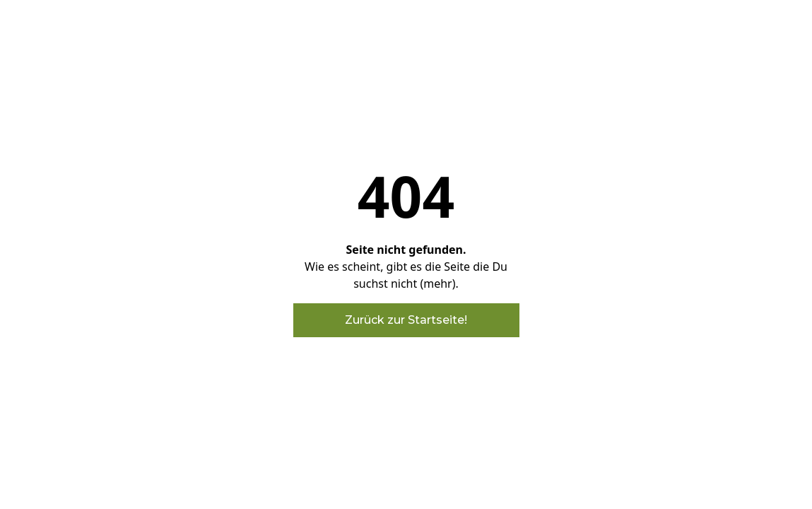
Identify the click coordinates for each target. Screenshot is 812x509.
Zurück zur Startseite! (406, 320)
